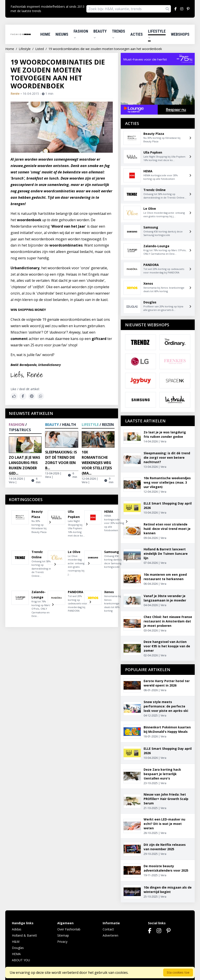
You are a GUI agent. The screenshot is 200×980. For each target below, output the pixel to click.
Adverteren (110, 935)
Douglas (18, 948)
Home (45, 34)
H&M (16, 942)
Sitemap (63, 935)
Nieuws (62, 34)
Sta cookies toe (178, 972)
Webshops (180, 34)
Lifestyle (157, 34)
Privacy (62, 942)
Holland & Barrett (24, 935)
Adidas (17, 929)
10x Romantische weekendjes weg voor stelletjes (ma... (97, 463)
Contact (108, 929)
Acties (137, 34)
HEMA (16, 954)
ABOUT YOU (21, 960)
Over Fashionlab (69, 929)
